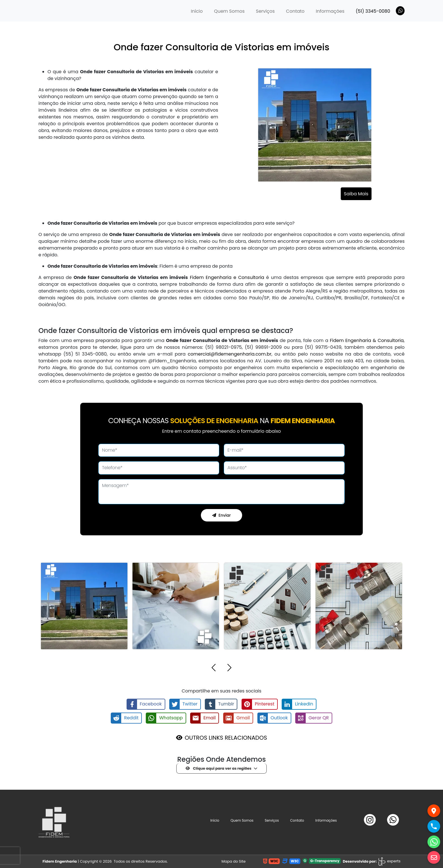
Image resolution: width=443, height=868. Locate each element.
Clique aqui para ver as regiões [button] (219, 768)
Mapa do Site (234, 861)
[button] (214, 669)
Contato (295, 11)
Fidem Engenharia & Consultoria (367, 340)
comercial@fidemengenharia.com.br (230, 354)
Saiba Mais (356, 194)
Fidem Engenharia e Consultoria (227, 277)
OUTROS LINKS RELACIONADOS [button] (226, 738)
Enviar (221, 515)
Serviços (265, 11)
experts (389, 861)
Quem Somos (229, 11)
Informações (330, 11)
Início (200, 11)
